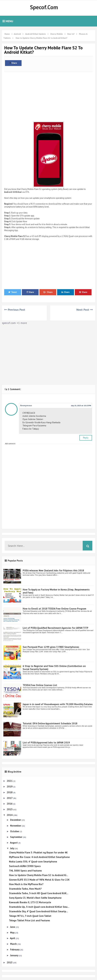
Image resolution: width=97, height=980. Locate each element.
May (13, 933)
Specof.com (44, 7)
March (14, 944)
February (15, 950)
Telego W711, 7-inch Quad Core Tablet (30, 916)
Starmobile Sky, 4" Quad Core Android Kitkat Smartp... (39, 911)
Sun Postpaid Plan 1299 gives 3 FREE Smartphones (51, 647)
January (14, 955)
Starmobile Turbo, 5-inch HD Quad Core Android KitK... (39, 893)
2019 (10, 787)
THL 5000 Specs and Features (25, 871)
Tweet (13, 292)
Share (13, 63)
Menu (8, 21)
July (12, 848)
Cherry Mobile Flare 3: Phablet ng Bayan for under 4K (38, 852)
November (16, 826)
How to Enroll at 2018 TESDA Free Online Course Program (54, 609)
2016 (10, 804)
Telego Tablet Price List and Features (30, 920)
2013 (10, 962)
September (16, 837)
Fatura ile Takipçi (31, 429)
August (14, 843)
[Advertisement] (48, 96)
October (15, 831)
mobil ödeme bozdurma (34, 416)
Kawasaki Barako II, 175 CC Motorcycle (30, 902)
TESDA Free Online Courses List (40, 685)
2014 (10, 815)
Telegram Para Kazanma (34, 425)
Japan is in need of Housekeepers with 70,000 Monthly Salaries (58, 704)
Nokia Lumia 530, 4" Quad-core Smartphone (33, 862)
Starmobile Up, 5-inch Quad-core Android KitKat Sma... (39, 907)
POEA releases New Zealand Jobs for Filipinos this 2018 (53, 570)
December (16, 820)
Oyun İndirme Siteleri (33, 419)
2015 (10, 809)
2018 (10, 792)
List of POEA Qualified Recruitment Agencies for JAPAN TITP (55, 628)
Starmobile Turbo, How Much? (25, 889)
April (13, 938)
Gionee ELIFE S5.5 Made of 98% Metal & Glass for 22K (39, 880)
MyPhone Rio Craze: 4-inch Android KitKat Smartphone (39, 857)
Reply (86, 438)
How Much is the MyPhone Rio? (26, 884)
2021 (10, 781)
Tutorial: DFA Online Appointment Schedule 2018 (50, 723)
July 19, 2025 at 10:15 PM (81, 406)
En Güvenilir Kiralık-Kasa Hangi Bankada (41, 422)
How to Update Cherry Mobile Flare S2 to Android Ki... (39, 875)
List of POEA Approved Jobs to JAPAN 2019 (46, 743)
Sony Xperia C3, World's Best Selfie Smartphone (35, 898)
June (13, 927)
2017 (10, 798)
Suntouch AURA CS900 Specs (25, 866)
